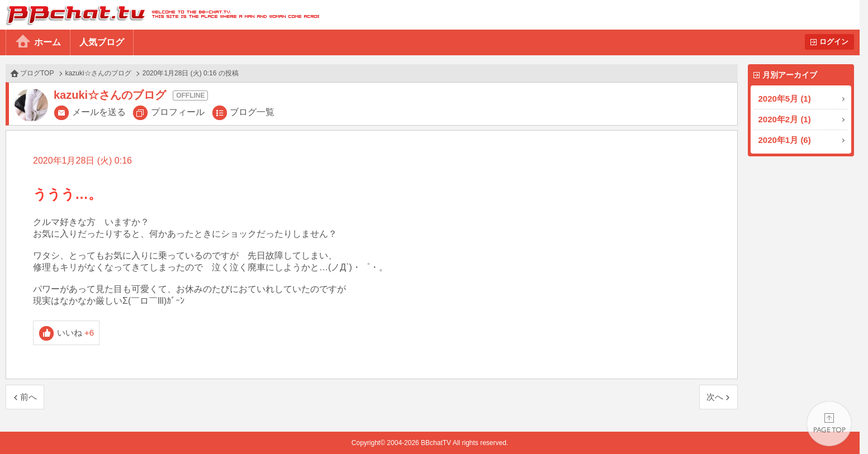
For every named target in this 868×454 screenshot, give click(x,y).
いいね (76, 333)
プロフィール (178, 112)
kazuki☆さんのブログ (98, 73)
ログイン (834, 42)
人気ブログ (102, 42)
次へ (715, 397)
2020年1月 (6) (785, 140)
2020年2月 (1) (785, 119)
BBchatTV (160, 15)
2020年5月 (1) (785, 99)
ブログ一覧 (252, 112)
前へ (29, 397)
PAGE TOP (829, 424)
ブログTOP (37, 73)
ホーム (48, 42)
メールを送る (99, 112)
